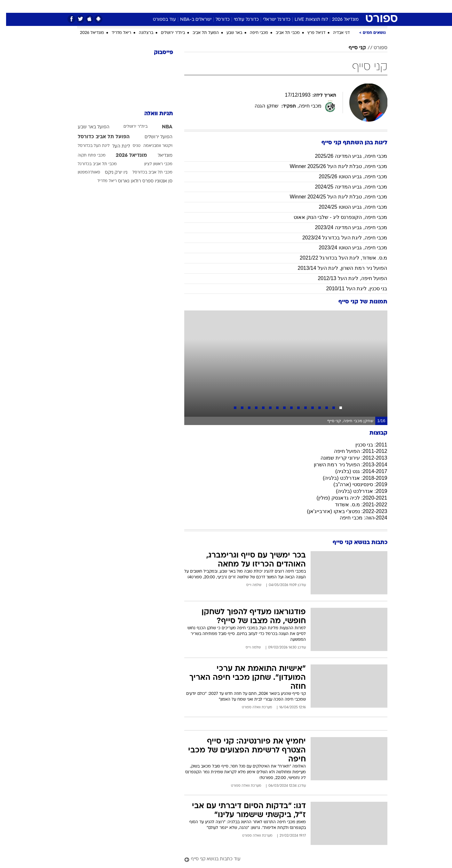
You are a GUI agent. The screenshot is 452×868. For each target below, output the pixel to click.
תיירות (188, 6)
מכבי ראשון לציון (152, 164)
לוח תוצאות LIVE (305, 20)
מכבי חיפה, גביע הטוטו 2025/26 (347, 177)
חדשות (352, 6)
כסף (247, 6)
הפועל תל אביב (200, 33)
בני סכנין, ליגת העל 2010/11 (350, 289)
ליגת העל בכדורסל (88, 146)
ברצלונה (140, 33)
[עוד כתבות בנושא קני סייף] (280, 860)
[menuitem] (348, 6)
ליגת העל (115, 146)
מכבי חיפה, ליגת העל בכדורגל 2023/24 (339, 238)
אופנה (141, 6)
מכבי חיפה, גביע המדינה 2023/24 (345, 227)
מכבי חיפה (253, 33)
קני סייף (351, 48)
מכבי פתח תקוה (86, 156)
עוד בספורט (158, 20)
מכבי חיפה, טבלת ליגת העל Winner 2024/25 (333, 197)
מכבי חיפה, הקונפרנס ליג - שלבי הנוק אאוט (334, 217)
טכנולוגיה (164, 6)
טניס (131, 146)
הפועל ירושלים (152, 137)
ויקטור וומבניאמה (152, 146)
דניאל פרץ (310, 33)
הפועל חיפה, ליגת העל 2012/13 (346, 278)
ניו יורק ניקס (110, 173)
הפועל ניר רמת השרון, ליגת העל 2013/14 (337, 268)
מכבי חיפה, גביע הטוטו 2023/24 (347, 248)
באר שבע (228, 33)
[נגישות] (9, 7)
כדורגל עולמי (240, 20)
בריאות (210, 6)
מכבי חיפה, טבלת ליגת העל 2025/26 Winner (333, 166)
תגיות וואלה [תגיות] (153, 114)
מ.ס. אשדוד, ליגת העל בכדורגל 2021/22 (337, 258)
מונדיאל (307, 6)
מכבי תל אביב (282, 33)
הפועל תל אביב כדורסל (98, 137)
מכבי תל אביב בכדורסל (146, 173)
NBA (161, 127)
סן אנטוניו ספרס (151, 181)
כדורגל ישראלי (271, 20)
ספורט (330, 6)
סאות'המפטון (83, 173)
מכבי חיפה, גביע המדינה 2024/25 (345, 187)
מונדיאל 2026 (339, 20)
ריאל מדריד (115, 33)
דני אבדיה (335, 33)
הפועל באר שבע (87, 127)
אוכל (230, 6)
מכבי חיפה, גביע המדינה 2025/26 (345, 156)
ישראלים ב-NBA (190, 20)
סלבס (265, 6)
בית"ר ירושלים (167, 33)
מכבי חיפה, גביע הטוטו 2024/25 (347, 207)
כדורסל (217, 20)
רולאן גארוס (123, 181)
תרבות (285, 6)
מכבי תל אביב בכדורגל (91, 164)
